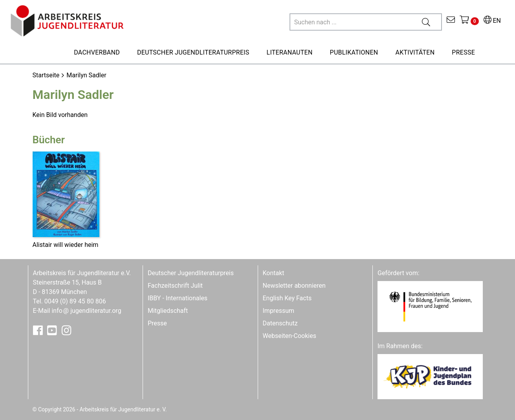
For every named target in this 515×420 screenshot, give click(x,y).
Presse (157, 323)
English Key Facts (287, 298)
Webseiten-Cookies (290, 336)
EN (492, 21)
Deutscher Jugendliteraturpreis (191, 273)
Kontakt (274, 273)
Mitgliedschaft (168, 311)
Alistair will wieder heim (66, 245)
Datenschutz (280, 323)
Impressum (279, 311)
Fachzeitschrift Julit (175, 286)
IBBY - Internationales (178, 298)
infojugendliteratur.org (86, 311)
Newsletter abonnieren (294, 286)
